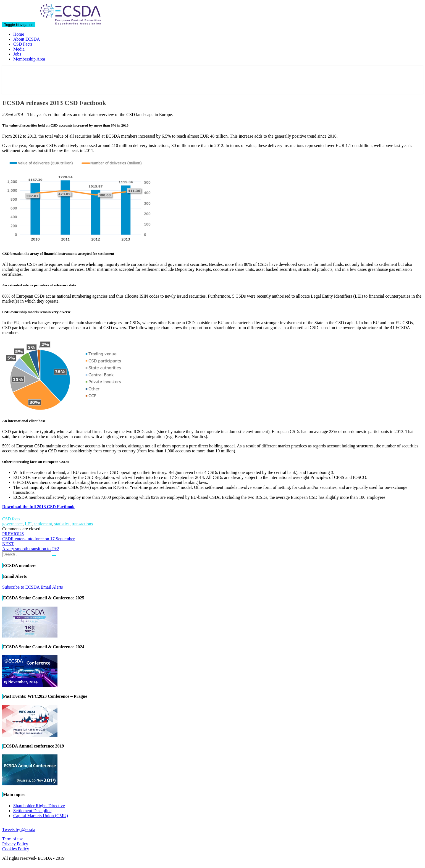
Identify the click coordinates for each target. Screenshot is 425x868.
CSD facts (11, 519)
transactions (82, 524)
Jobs (17, 54)
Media (19, 49)
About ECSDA (27, 39)
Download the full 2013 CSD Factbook (38, 507)
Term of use (13, 839)
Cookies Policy (16, 849)
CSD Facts (23, 44)
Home (19, 34)
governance (12, 524)
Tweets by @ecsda (19, 829)
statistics (62, 524)
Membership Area (29, 59)
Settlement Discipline (32, 811)
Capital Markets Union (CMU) (41, 816)
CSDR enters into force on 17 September (38, 536)
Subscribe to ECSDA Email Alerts (33, 587)
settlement (43, 524)
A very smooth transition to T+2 (31, 546)
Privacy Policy (15, 844)
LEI (28, 524)
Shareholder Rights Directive (39, 806)
